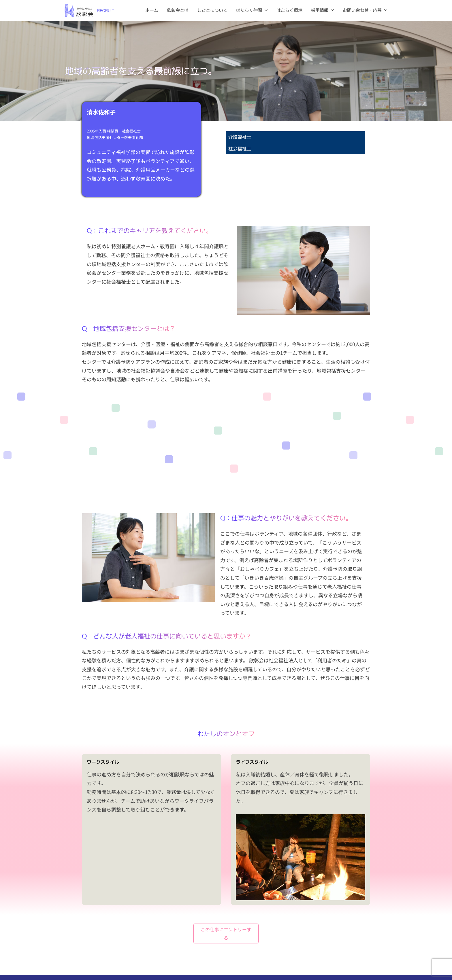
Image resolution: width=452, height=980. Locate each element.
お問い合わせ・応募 (362, 10)
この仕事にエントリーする (226, 894)
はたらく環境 (289, 10)
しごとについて (212, 10)
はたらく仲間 (249, 10)
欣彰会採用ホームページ (365, 965)
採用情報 (320, 10)
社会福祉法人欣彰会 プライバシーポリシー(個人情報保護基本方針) (327, 947)
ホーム (152, 10)
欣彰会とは (178, 10)
